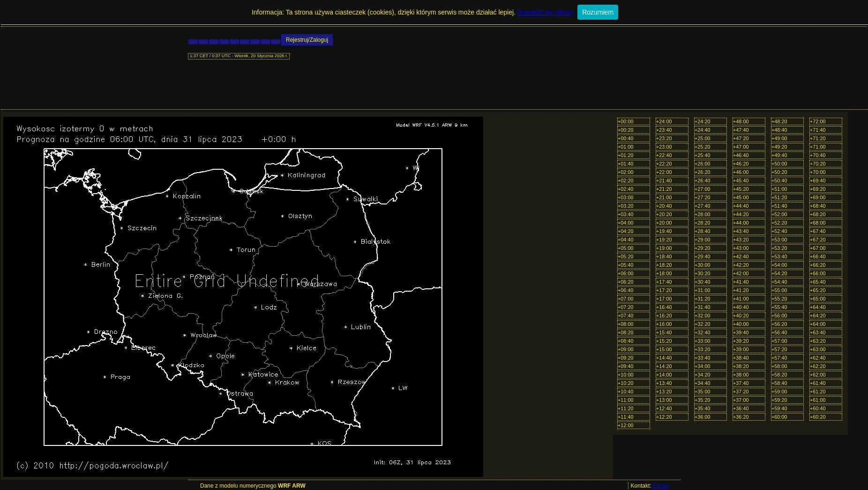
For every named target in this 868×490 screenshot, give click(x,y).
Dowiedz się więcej (545, 12)
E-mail (661, 486)
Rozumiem (598, 12)
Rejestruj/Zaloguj (307, 40)
